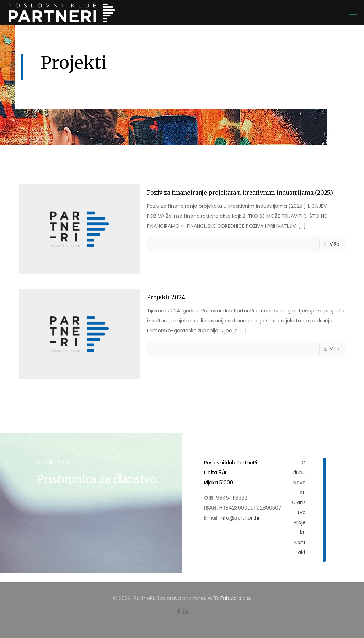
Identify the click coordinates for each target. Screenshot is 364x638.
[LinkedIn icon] (186, 611)
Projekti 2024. (167, 297)
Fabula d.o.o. (236, 598)
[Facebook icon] (178, 611)
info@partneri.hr (240, 518)
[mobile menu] (353, 12)
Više (334, 244)
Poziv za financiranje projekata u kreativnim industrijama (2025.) (240, 193)
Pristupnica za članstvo (97, 479)
